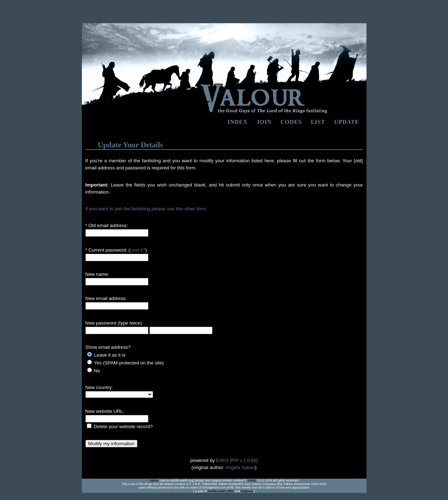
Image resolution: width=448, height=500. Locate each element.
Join (264, 122)
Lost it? (138, 250)
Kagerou (247, 491)
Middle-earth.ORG (221, 491)
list (318, 122)
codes (291, 122)
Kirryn (252, 480)
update (347, 122)
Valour (154, 480)
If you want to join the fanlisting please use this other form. (146, 209)
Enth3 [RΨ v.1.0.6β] (237, 460)
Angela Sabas (240, 467)
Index (238, 122)
